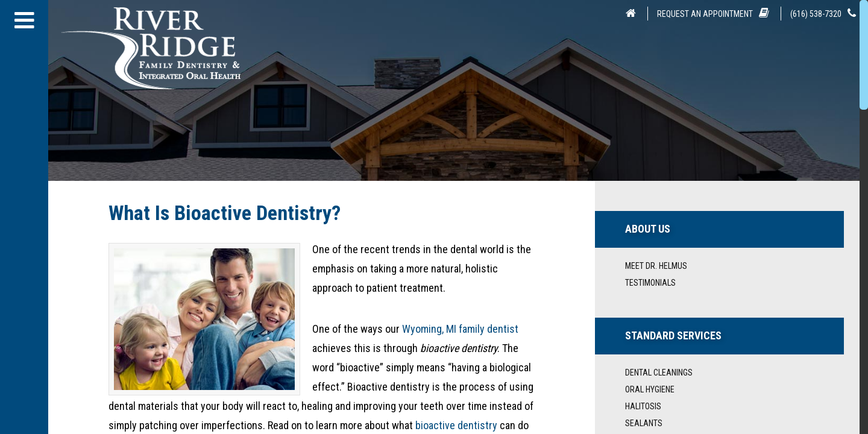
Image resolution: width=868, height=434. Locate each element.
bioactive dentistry (456, 425)
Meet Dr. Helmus (656, 266)
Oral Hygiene (650, 389)
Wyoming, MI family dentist (460, 329)
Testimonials (650, 283)
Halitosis (643, 406)
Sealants (644, 423)
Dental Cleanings (659, 373)
